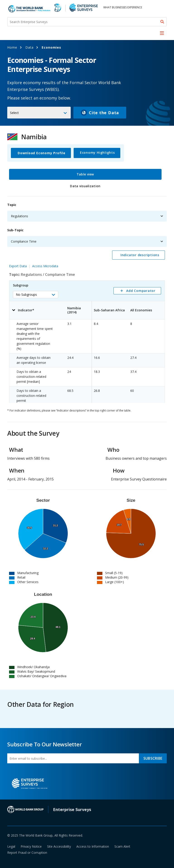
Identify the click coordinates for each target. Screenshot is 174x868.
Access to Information (93, 846)
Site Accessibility (59, 846)
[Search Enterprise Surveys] (87, 22)
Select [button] (14, 113)
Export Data (18, 266)
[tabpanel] (87, 300)
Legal (11, 846)
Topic (12, 205)
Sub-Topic (15, 230)
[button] (36, 295)
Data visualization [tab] (85, 186)
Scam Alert (122, 846)
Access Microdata (45, 266)
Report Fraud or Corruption (27, 853)
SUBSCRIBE (153, 758)
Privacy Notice (31, 846)
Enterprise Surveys (72, 809)
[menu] (162, 33)
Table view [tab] (85, 174)
